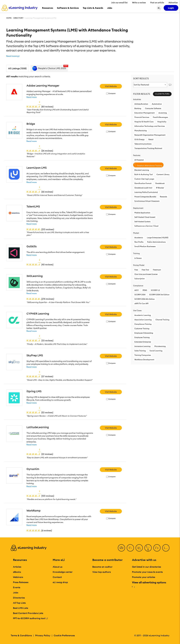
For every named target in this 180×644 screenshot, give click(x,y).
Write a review (139, 3)
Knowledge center (63, 572)
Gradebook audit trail (143, 188)
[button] (13, 56)
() (40, 107)
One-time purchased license (146, 274)
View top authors (102, 572)
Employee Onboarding (144, 333)
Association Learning (143, 320)
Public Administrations (156, 242)
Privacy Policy (43, 635)
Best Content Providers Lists (28, 613)
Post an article (157, 3)
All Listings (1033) (17, 68)
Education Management (145, 113)
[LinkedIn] (139, 548)
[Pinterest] (157, 548)
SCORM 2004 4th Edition (145, 299)
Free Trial (145, 270)
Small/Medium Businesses (145, 246)
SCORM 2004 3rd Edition (159, 295)
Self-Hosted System (142, 222)
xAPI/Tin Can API (141, 303)
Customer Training (142, 329)
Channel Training (162, 320)
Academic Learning (143, 315)
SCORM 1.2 (155, 290)
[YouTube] (148, 548)
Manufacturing (141, 131)
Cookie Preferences (64, 635)
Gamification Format (143, 183)
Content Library (163, 174)
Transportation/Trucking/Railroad (148, 148)
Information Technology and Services (150, 126)
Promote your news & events (147, 572)
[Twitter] (130, 548)
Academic (139, 238)
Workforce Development (144, 360)
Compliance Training (143, 324)
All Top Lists (19, 603)
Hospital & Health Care (144, 122)
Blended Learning (142, 170)
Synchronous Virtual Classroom (147, 201)
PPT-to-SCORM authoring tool (31, 618)
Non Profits (139, 242)
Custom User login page (144, 179)
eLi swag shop (60, 582)
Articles (17, 567)
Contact (57, 577)
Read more (32, 97)
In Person (138, 258)
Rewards (163, 197)
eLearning (163, 113)
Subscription (140, 279)
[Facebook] (121, 548)
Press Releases (21, 582)
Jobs (16, 593)
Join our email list (119, 3)
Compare (112, 93)
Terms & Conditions (21, 635)
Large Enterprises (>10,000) (158, 238)
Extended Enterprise (143, 342)
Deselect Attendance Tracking (148, 165)
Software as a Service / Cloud (146, 226)
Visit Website (111, 86)
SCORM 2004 (140, 295)
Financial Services (142, 117)
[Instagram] (166, 548)
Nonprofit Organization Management (150, 135)
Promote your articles (144, 577)
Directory (18, 18)
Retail (151, 139)
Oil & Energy (140, 139)
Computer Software (153, 108)
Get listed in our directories (146, 567)
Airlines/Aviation (141, 104)
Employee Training (142, 337)
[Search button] (159, 8)
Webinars (18, 577)
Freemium (157, 270)
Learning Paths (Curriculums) (146, 192)
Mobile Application (142, 213)
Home (9, 18)
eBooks (17, 572)
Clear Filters (162, 94)
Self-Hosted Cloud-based (145, 217)
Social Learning (156, 351)
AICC (137, 290)
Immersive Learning (142, 346)
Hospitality (162, 122)
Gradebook (160, 183)
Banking (138, 108)
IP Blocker (160, 188)
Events (17, 587)
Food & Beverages (160, 117)
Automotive (157, 104)
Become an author (102, 567)
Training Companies (143, 355)
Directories (19, 598)
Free (136, 270)
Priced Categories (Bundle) (145, 197)
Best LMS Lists (21, 608)
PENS (145, 290)
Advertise (173, 3)
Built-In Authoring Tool (144, 174)
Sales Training (140, 351)
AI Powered (139, 160)
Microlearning (160, 346)
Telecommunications (143, 144)
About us (57, 567)
